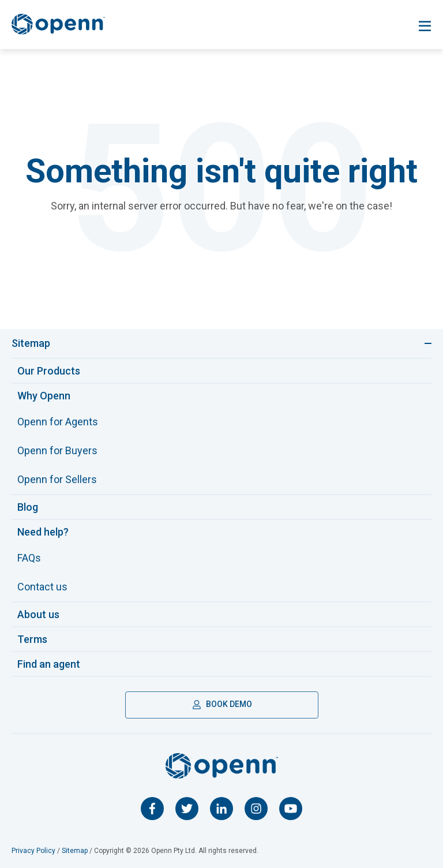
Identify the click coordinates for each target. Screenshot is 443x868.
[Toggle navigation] (425, 26)
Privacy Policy (33, 851)
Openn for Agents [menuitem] (58, 422)
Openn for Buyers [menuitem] (57, 450)
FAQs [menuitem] (29, 558)
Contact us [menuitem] (42, 587)
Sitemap (75, 851)
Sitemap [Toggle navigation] (31, 343)
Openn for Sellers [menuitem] (57, 479)
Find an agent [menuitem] (49, 664)
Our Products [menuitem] (49, 371)
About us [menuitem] (38, 614)
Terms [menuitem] (32, 639)
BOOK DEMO (222, 704)
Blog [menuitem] (28, 507)
